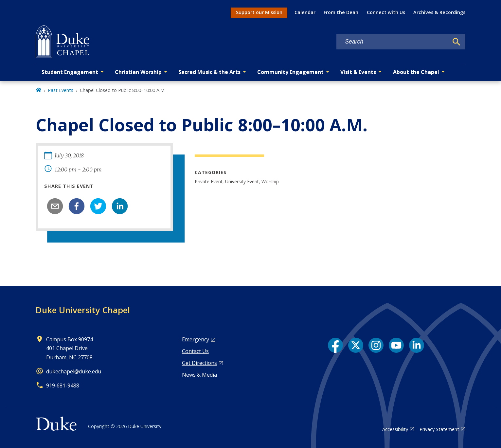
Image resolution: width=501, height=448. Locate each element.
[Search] (456, 42)
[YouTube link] (396, 345)
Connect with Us (386, 12)
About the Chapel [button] (416, 72)
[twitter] (98, 206)
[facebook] (77, 206)
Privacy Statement (439, 429)
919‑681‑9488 (63, 385)
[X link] (356, 345)
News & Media (199, 375)
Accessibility (395, 429)
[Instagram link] (376, 345)
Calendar (305, 12)
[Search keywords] (392, 42)
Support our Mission (259, 12)
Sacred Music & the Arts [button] (209, 72)
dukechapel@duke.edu (74, 371)
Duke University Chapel (83, 310)
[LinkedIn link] (417, 345)
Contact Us (195, 351)
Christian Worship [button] (138, 72)
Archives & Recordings (439, 12)
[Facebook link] (335, 345)
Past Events (61, 90)
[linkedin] (120, 206)
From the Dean (341, 12)
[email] (55, 206)
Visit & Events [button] (358, 72)
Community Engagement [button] (290, 72)
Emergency (196, 339)
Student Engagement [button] (70, 72)
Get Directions (199, 363)
